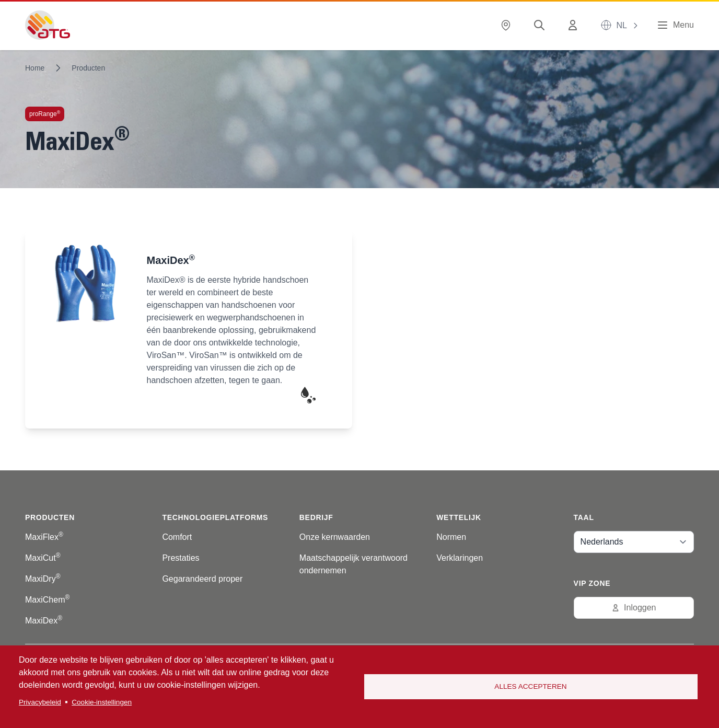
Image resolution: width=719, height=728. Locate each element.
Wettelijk (459, 517)
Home (35, 68)
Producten (88, 68)
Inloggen (634, 608)
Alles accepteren (530, 686)
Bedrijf (316, 517)
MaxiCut (43, 558)
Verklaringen (460, 558)
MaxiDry (43, 579)
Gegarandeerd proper (202, 579)
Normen (451, 537)
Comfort (177, 537)
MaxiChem (47, 600)
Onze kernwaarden (335, 537)
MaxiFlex (44, 537)
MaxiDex (44, 621)
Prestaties (181, 558)
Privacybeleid (40, 702)
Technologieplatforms (215, 517)
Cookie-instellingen (102, 702)
